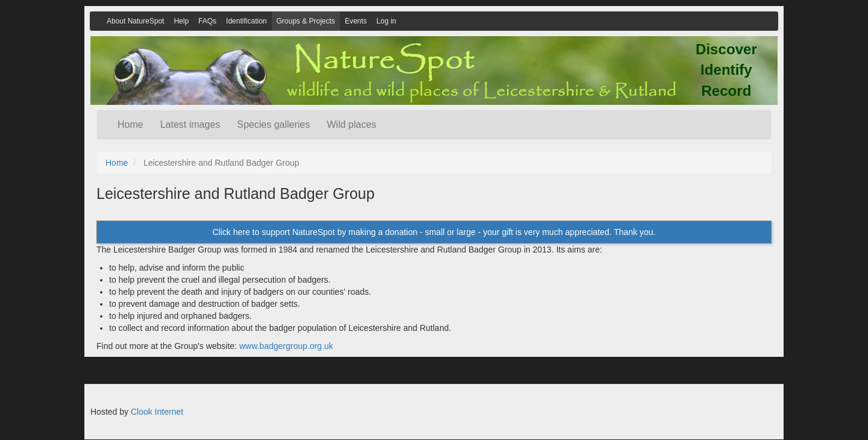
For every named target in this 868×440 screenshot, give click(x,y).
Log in (387, 21)
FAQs (207, 21)
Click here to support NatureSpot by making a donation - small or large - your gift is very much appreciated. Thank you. (434, 232)
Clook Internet (157, 412)
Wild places (351, 124)
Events (356, 21)
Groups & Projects (306, 21)
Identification (246, 21)
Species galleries (273, 124)
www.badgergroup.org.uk (286, 346)
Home (131, 124)
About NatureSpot (135, 21)
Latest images (190, 124)
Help (181, 21)
